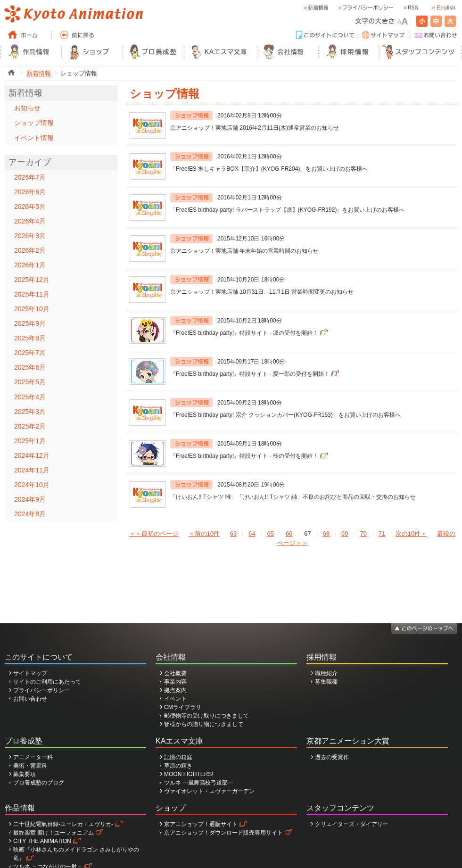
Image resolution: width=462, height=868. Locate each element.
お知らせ (27, 108)
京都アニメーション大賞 (348, 741)
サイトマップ (30, 673)
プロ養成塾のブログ (39, 783)
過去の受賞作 (332, 757)
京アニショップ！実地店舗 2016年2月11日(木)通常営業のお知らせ (255, 128)
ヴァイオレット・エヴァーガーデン (209, 791)
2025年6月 (30, 367)
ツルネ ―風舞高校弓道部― (199, 783)
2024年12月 (32, 455)
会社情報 (171, 657)
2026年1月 (30, 265)
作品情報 (20, 808)
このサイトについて (39, 657)
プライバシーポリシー (41, 690)
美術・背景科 (30, 766)
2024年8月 (30, 514)
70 (363, 533)
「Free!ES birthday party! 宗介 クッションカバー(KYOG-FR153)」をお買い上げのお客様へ (285, 415)
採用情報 (322, 657)
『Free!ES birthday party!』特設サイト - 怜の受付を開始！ (244, 456)
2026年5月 (30, 207)
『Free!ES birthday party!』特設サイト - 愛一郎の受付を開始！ (250, 374)
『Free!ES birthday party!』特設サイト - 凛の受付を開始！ (244, 333)
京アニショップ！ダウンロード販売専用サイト (223, 833)
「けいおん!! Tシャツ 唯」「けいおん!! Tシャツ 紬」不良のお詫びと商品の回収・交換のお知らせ (293, 497)
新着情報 (39, 73)
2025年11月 (32, 294)
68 (326, 533)
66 (289, 533)
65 (271, 533)
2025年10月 (32, 309)
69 (345, 533)
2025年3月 (30, 412)
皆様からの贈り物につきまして (204, 724)
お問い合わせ (30, 699)
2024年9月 (30, 499)
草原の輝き (178, 766)
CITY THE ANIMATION (42, 841)
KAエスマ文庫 (179, 741)
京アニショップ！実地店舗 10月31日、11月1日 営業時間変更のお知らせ (262, 292)
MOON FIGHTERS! (189, 774)
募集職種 (326, 682)
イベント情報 (34, 138)
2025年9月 (30, 323)
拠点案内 (175, 690)
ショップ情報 (34, 123)
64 (252, 533)
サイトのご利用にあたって (47, 682)
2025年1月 (30, 441)
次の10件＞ (411, 533)
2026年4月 (30, 221)
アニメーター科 (33, 757)
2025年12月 (32, 280)
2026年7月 (30, 177)
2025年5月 (30, 382)
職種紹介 (326, 673)
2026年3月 (30, 236)
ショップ (171, 808)
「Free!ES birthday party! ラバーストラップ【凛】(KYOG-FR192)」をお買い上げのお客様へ (287, 210)
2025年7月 (30, 353)
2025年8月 (30, 338)
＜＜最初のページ (154, 533)
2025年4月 (30, 397)
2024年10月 (32, 485)
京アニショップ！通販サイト (201, 824)
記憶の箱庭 (178, 757)
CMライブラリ (183, 707)
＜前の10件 (204, 533)
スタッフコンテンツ (340, 808)
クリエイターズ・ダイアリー (352, 824)
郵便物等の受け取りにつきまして (206, 716)
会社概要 (175, 673)
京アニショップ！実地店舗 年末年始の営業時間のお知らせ (244, 251)
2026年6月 (30, 192)
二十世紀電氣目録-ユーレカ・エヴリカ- (63, 824)
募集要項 (25, 774)
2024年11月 (32, 470)
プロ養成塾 (24, 741)
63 (233, 533)
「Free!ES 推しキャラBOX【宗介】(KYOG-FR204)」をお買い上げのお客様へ (269, 169)
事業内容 (175, 682)
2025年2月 (30, 426)
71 (382, 533)
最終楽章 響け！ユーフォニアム (54, 833)
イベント (175, 699)
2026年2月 (30, 250)
